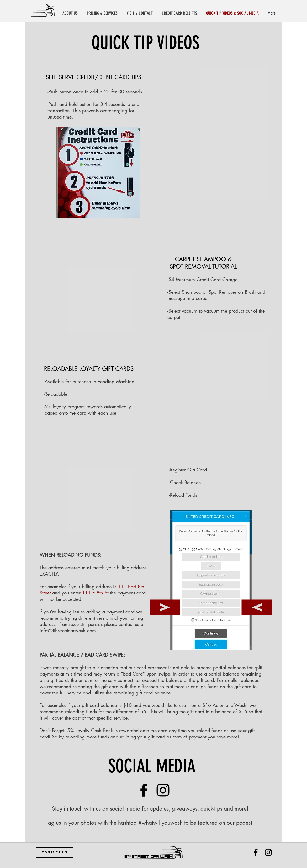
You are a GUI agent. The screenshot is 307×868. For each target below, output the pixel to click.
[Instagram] (163, 790)
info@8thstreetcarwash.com (68, 630)
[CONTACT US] (55, 852)
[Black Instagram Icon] (268, 852)
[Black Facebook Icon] (256, 852)
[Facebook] (144, 790)
